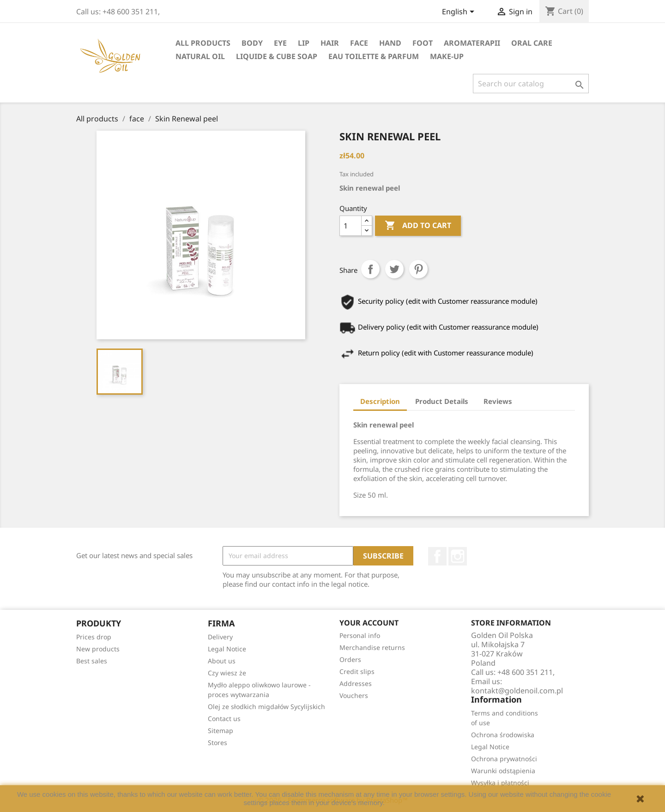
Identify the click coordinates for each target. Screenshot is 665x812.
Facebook (437, 556)
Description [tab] (380, 401)
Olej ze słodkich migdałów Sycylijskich (266, 707)
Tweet (394, 269)
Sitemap (221, 731)
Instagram (458, 556)
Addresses (356, 683)
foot (423, 43)
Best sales (92, 661)
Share (370, 269)
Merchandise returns (372, 647)
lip (304, 43)
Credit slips (357, 671)
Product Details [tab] (442, 401)
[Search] (531, 84)
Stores (218, 743)
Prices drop (94, 637)
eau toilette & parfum (374, 56)
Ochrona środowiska (503, 735)
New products (98, 649)
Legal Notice (227, 649)
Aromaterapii (472, 43)
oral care (532, 43)
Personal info (360, 635)
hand (390, 43)
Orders (350, 659)
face (359, 43)
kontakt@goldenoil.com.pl (517, 691)
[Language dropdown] (460, 12)
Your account (369, 623)
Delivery (220, 637)
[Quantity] (351, 226)
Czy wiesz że (227, 673)
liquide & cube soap (277, 56)
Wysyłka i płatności (500, 783)
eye (280, 43)
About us (222, 661)
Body (252, 43)
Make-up (447, 56)
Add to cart (418, 226)
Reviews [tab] (498, 401)
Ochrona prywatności (504, 759)
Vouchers (354, 695)
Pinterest (418, 269)
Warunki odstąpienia (503, 771)
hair (330, 43)
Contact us (224, 719)
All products (203, 43)
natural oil (200, 56)
